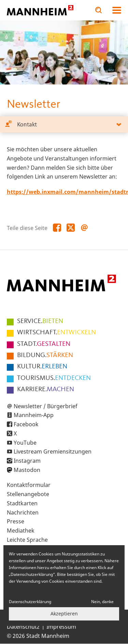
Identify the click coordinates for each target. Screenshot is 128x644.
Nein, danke (102, 602)
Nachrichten (23, 512)
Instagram (27, 461)
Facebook (26, 424)
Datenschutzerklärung (30, 602)
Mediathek (21, 531)
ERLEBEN (42, 367)
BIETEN (40, 321)
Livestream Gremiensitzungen (53, 451)
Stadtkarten (22, 503)
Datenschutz (23, 627)
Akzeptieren (64, 614)
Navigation (117, 10)
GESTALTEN (44, 344)
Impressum (61, 627)
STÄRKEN (45, 355)
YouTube (25, 443)
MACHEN (46, 389)
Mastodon (27, 470)
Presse (16, 521)
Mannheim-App (34, 415)
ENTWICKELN (56, 333)
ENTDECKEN (54, 378)
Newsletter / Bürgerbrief (46, 406)
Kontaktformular (29, 485)
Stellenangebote (28, 494)
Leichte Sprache (27, 540)
